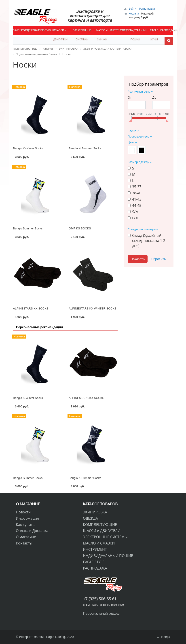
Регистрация (147, 9)
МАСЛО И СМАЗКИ (102, 32)
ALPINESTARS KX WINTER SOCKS (93, 308)
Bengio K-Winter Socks (28, 148)
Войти (133, 9)
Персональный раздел (102, 613)
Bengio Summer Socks (28, 228)
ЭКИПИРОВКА (19, 30)
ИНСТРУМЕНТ (116, 30)
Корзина (134, 14)
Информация (27, 518)
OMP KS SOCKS (80, 228)
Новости (23, 512)
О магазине (26, 537)
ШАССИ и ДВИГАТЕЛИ (60, 32)
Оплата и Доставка (32, 531)
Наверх (164, 637)
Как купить (25, 525)
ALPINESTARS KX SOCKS (31, 308)
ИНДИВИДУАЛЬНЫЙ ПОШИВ (135, 32)
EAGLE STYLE (154, 32)
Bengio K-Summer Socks (85, 148)
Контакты (24, 543)
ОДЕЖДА (29, 30)
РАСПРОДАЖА (167, 30)
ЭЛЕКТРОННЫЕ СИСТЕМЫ (82, 32)
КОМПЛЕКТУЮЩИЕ (42, 30)
